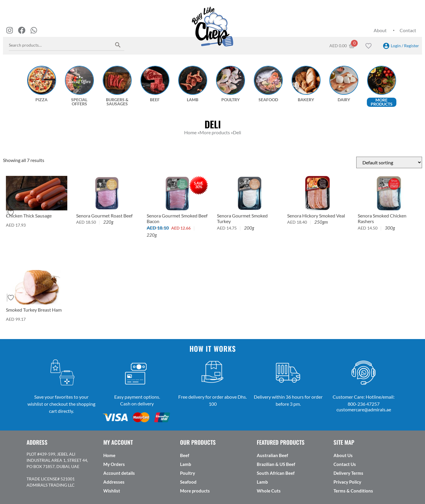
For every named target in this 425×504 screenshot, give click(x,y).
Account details (119, 473)
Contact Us (345, 464)
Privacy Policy (347, 482)
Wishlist (112, 491)
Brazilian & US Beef (276, 464)
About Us (343, 455)
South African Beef (276, 473)
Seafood (188, 482)
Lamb (186, 464)
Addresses (114, 482)
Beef (185, 455)
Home (109, 455)
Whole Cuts (269, 491)
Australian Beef (272, 455)
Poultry (188, 473)
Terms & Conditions (353, 491)
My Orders (114, 464)
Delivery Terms (348, 473)
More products (195, 491)
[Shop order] (389, 162)
